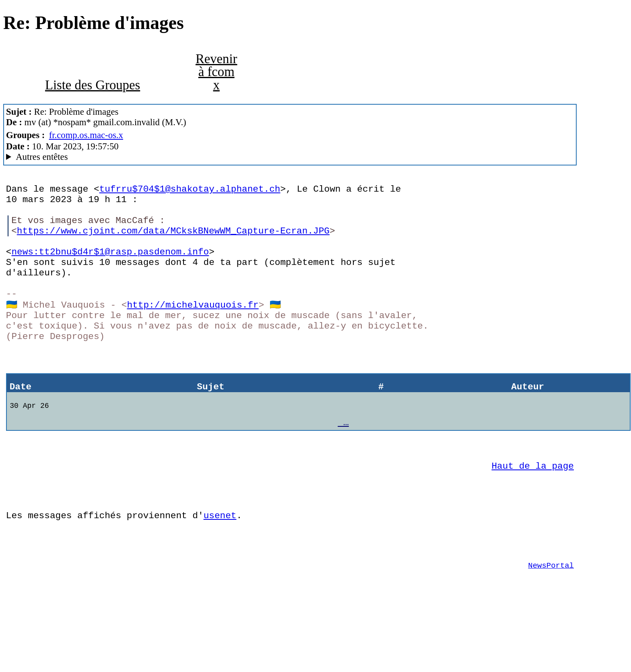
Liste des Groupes (93, 85)
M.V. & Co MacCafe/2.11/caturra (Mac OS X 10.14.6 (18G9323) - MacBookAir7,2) (290, 157)
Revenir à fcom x (217, 72)
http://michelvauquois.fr (193, 328)
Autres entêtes (42, 157)
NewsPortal (551, 622)
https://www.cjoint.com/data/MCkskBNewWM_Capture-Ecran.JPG (173, 240)
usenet (220, 566)
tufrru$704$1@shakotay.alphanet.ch (190, 190)
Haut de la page (533, 511)
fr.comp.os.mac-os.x (86, 135)
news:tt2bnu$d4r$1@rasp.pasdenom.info (110, 265)
